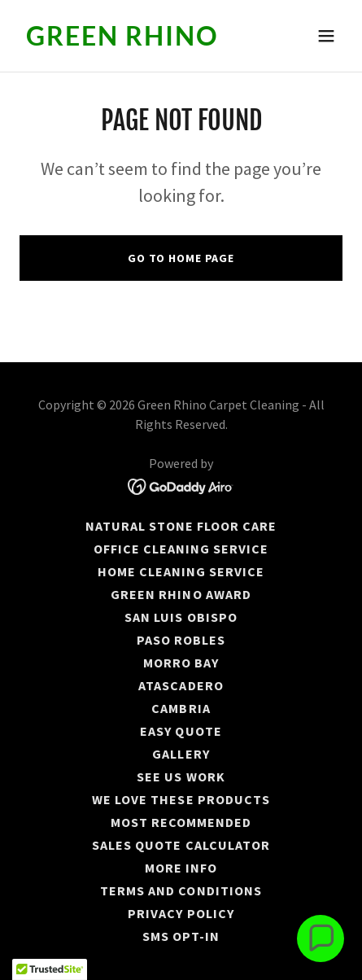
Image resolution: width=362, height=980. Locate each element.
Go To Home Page (181, 258)
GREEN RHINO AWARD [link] (181, 594)
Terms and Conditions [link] (181, 890)
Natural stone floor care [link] (181, 526)
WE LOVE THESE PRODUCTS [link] (181, 799)
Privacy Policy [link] (181, 913)
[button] (326, 36)
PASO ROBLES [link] (181, 640)
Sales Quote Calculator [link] (181, 845)
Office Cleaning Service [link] (181, 549)
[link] (133, 41)
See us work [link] (181, 777)
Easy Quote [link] (181, 731)
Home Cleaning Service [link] (181, 571)
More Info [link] (181, 868)
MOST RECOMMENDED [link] (181, 822)
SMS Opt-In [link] (181, 936)
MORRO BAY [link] (181, 663)
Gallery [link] (181, 754)
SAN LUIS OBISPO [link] (181, 617)
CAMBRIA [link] (181, 708)
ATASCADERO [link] (181, 685)
